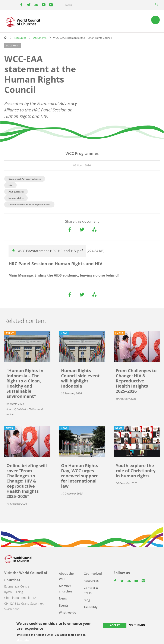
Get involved (93, 574)
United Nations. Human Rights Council (29, 204)
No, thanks (137, 625)
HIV (10, 185)
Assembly (91, 607)
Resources (20, 38)
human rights (16, 198)
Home (6, 38)
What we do (68, 612)
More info (23, 640)
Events (64, 605)
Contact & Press (91, 590)
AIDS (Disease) (16, 192)
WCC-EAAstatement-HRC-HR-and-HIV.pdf (50, 251)
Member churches (66, 589)
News (63, 598)
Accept (115, 625)
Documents (40, 38)
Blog (87, 600)
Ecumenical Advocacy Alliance (25, 179)
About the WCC (66, 576)
